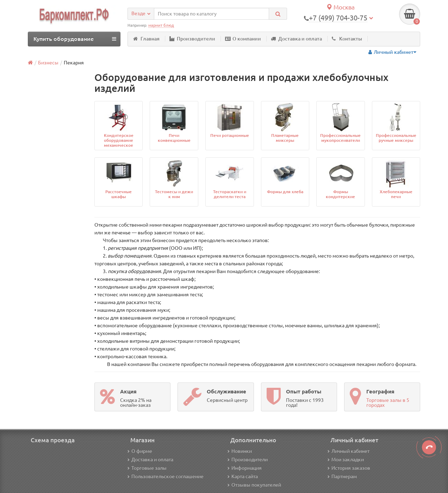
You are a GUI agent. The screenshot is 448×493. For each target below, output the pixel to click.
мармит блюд (161, 25)
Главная (146, 39)
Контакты (347, 39)
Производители (192, 39)
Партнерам (342, 476)
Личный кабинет (349, 451)
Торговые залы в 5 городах (388, 403)
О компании (243, 39)
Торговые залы (147, 468)
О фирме (140, 451)
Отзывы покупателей (254, 485)
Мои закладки (346, 460)
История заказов (349, 468)
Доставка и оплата (296, 39)
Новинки (240, 451)
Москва (340, 7)
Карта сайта (243, 476)
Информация (245, 468)
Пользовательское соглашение (166, 476)
